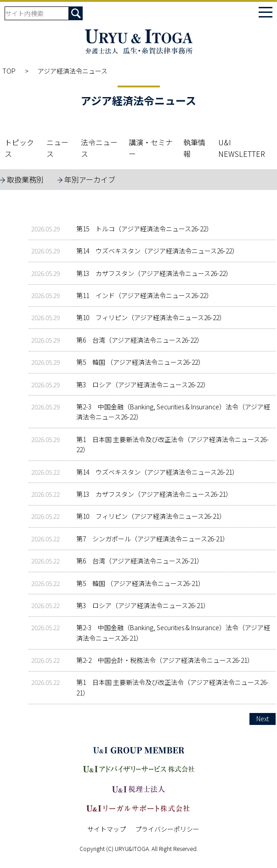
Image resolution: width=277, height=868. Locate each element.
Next (263, 719)
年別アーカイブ (90, 179)
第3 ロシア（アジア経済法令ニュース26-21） (143, 605)
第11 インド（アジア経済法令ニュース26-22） (144, 295)
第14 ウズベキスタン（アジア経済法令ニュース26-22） (157, 251)
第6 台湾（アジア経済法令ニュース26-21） (140, 561)
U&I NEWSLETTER (242, 148)
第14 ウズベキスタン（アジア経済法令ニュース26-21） (157, 472)
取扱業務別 (25, 179)
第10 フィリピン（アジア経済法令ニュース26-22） (151, 317)
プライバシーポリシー (167, 829)
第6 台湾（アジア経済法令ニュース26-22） (140, 340)
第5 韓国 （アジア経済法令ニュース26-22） (140, 362)
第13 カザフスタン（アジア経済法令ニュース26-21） (154, 494)
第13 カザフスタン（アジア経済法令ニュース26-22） (154, 273)
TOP (9, 71)
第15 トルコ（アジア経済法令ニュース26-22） (144, 229)
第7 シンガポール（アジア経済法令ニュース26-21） (153, 539)
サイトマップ (107, 829)
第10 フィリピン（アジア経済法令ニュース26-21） (151, 516)
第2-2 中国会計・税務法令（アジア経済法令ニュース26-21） (165, 660)
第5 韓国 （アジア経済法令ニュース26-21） (140, 583)
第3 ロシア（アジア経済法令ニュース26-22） (143, 385)
